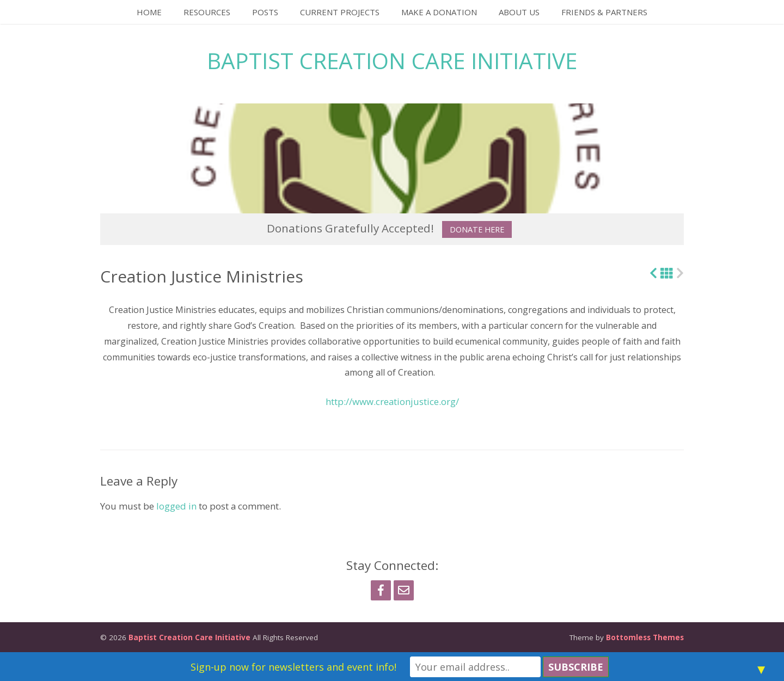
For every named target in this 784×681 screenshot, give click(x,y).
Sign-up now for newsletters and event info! (293, 667)
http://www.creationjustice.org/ (392, 401)
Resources (207, 12)
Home (149, 12)
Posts (265, 12)
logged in (176, 506)
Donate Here (477, 229)
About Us (519, 12)
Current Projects (340, 12)
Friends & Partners (604, 12)
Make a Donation (439, 12)
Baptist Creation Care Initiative (392, 61)
